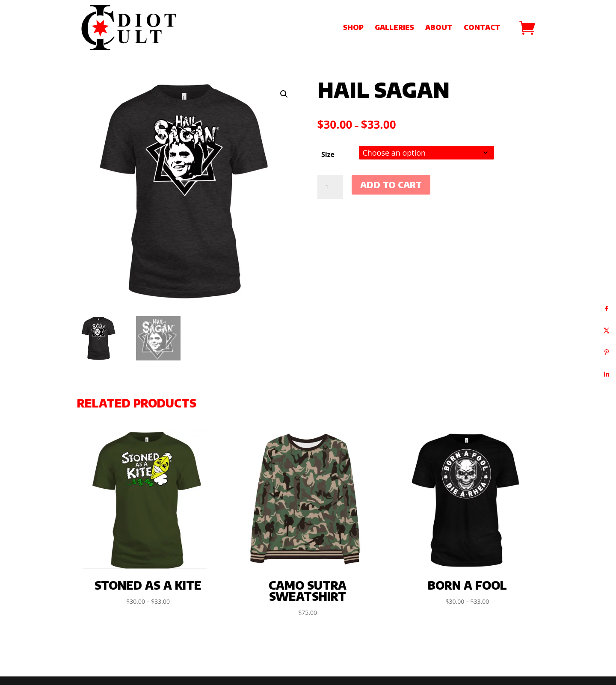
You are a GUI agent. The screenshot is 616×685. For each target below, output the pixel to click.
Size (328, 154)
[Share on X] (606, 330)
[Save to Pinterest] (606, 352)
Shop (353, 28)
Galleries (394, 28)
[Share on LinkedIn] (606, 374)
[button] (284, 94)
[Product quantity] (330, 187)
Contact (482, 28)
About (439, 28)
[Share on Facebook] (606, 309)
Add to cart (391, 185)
